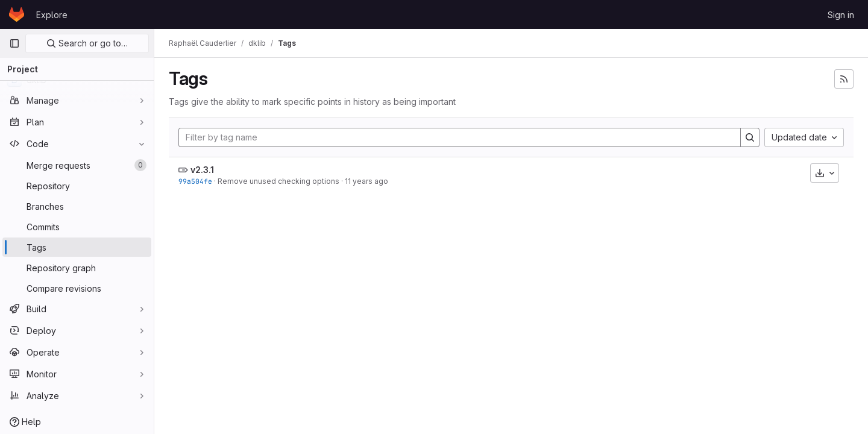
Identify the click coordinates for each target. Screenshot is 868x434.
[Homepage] (17, 14)
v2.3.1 (202, 170)
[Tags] (77, 247)
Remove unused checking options (278, 181)
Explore (52, 15)
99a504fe (195, 181)
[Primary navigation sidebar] (14, 43)
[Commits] (77, 227)
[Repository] (77, 186)
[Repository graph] (77, 268)
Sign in (841, 15)
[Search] (750, 137)
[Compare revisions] (77, 288)
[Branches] (77, 206)
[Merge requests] (77, 165)
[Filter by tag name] (460, 137)
